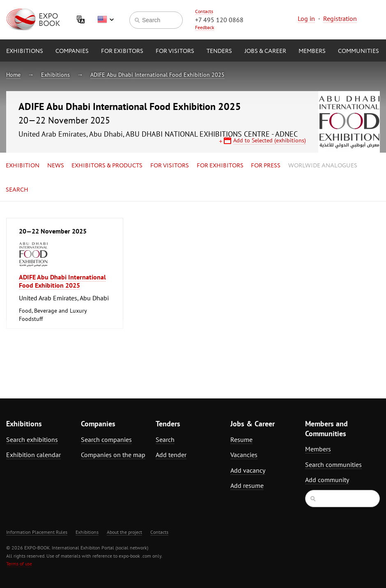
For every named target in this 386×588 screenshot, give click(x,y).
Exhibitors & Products (107, 166)
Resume (241, 439)
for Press (266, 166)
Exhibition (23, 166)
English (106, 20)
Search (17, 190)
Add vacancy (248, 470)
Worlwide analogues (323, 166)
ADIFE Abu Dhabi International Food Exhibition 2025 (157, 75)
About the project (124, 532)
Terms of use (19, 564)
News (56, 166)
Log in (306, 18)
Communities (358, 51)
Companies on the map (113, 455)
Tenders (219, 51)
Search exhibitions (32, 439)
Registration (340, 18)
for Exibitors (122, 51)
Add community (327, 480)
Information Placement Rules (37, 532)
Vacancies (244, 455)
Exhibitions (25, 51)
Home (13, 75)
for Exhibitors (220, 166)
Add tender (171, 455)
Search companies (106, 439)
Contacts (204, 11)
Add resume (247, 485)
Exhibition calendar (33, 455)
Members (312, 51)
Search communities (333, 464)
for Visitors (175, 51)
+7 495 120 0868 (219, 20)
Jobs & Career (265, 51)
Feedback (205, 27)
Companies (72, 51)
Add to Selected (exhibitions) (270, 140)
